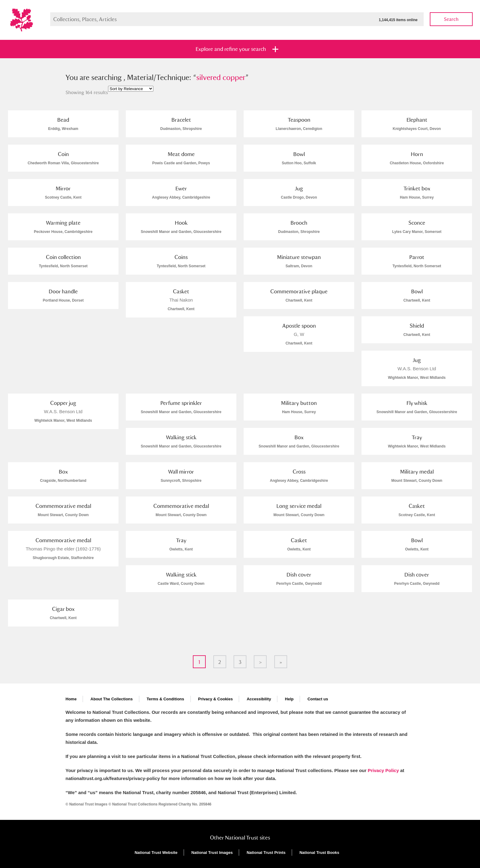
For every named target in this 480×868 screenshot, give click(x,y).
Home (71, 699)
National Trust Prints (266, 853)
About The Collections (112, 699)
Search (451, 19)
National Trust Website (156, 853)
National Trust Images (212, 853)
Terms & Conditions (165, 699)
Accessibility (259, 699)
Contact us (318, 699)
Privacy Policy (383, 770)
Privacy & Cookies (215, 699)
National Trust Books (319, 853)
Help (289, 699)
